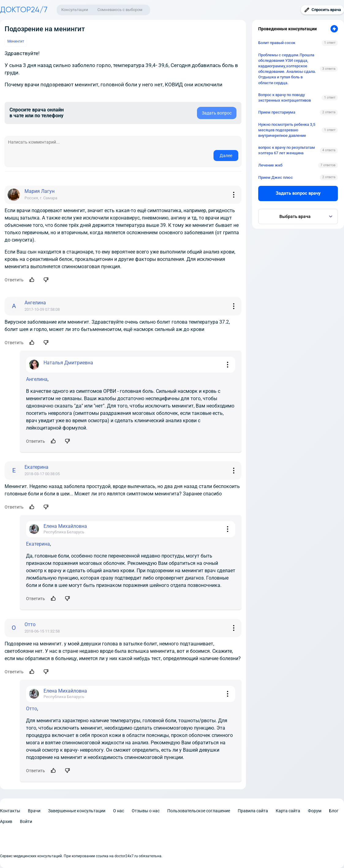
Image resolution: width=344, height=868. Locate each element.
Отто (32, 709)
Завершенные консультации (77, 811)
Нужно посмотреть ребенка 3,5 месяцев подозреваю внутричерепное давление (287, 130)
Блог (334, 811)
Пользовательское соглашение (199, 811)
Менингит (16, 41)
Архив (6, 821)
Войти (26, 821)
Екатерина (38, 544)
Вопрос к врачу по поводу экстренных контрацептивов (285, 98)
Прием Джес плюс (276, 177)
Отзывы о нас (146, 811)
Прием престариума (277, 112)
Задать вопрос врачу (298, 193)
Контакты (10, 811)
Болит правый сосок (277, 43)
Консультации (75, 10)
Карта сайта (288, 811)
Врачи (34, 811)
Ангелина (37, 379)
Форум (315, 811)
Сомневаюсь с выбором (120, 10)
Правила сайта (253, 811)
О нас (119, 811)
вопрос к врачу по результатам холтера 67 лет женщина (287, 150)
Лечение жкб (270, 165)
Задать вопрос (217, 113)
